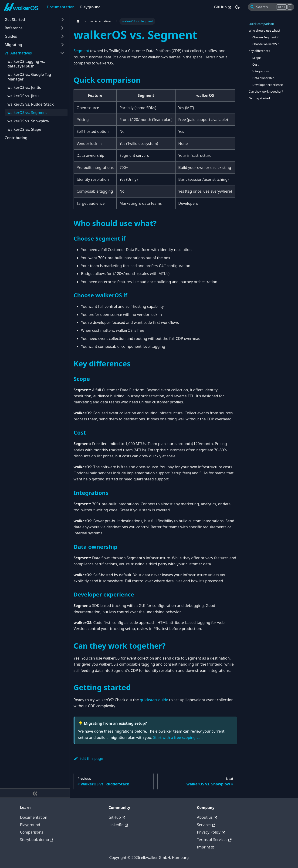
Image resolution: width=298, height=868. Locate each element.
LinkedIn (118, 825)
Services (206, 825)
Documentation (61, 7)
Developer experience (268, 85)
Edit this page (88, 758)
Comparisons (32, 832)
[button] (35, 20)
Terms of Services (214, 840)
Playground (90, 7)
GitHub (223, 7)
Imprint (206, 847)
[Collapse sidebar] (35, 793)
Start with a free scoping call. (178, 737)
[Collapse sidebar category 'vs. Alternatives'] (62, 53)
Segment (81, 51)
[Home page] (78, 21)
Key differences (259, 51)
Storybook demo (37, 840)
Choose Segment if (266, 37)
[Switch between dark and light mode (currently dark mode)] (237, 7)
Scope (257, 58)
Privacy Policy (211, 832)
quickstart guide (154, 700)
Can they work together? (266, 91)
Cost (256, 64)
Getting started (259, 98)
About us (207, 817)
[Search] (271, 7)
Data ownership (263, 78)
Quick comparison (261, 24)
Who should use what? (264, 30)
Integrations (261, 71)
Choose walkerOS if (266, 44)
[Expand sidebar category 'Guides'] (62, 36)
